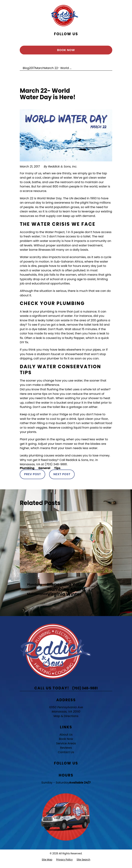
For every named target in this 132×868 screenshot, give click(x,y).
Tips (57, 468)
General (44, 468)
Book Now (66, 50)
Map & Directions (66, 716)
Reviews (66, 748)
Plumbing (27, 468)
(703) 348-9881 (85, 688)
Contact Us (66, 752)
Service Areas (66, 743)
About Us (66, 735)
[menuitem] (47, 860)
